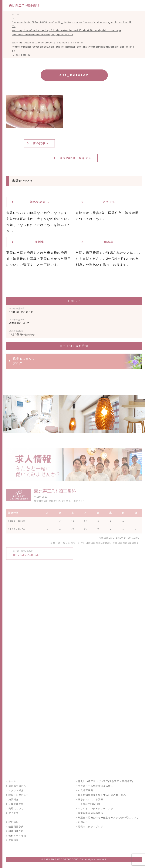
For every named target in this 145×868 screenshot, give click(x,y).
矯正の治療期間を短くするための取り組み (102, 795)
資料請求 (14, 840)
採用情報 (14, 822)
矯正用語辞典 (16, 827)
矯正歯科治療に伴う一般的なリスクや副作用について (108, 818)
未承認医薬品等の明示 (91, 813)
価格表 (109, 242)
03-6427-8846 (27, 553)
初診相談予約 (16, 831)
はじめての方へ (17, 786)
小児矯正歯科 (86, 790)
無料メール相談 (17, 836)
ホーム (12, 781)
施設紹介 (14, 799)
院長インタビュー (19, 795)
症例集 (40, 242)
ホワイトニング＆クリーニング (96, 809)
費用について (16, 809)
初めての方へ (39, 202)
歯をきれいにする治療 (91, 799)
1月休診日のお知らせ (21, 310)
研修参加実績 (16, 804)
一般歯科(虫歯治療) (89, 804)
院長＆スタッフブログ (24, 361)
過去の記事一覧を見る (76, 158)
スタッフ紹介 (16, 790)
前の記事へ (41, 143)
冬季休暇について (19, 321)
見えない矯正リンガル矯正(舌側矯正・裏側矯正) (106, 781)
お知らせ (83, 822)
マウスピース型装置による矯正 (96, 786)
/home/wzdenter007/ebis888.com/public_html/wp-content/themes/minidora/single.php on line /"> (73, 37)
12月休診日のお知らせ (22, 333)
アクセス (109, 202)
